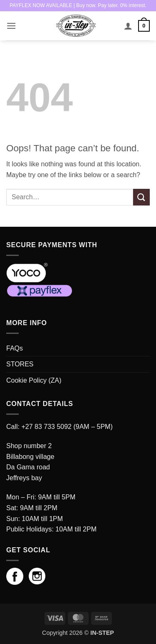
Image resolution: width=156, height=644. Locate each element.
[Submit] (141, 197)
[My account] (128, 26)
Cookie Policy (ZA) (34, 380)
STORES (20, 364)
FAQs (15, 348)
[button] (11, 26)
